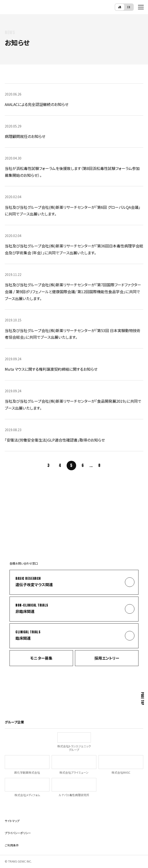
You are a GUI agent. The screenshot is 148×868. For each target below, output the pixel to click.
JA (120, 7)
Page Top (142, 699)
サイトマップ (12, 821)
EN (129, 7)
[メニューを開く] (141, 7)
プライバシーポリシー (18, 833)
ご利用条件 (12, 845)
